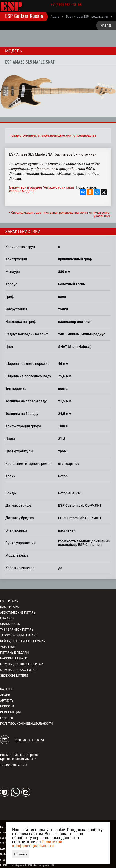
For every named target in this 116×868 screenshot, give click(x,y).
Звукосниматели (14, 676)
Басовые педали (14, 658)
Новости (7, 706)
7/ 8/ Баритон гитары (17, 630)
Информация (10, 712)
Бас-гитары (10, 607)
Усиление (8, 647)
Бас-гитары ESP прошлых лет (87, 17)
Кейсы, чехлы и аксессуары (23, 641)
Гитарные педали (14, 653)
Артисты (7, 701)
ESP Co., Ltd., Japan (11, 865)
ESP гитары (9, 601)
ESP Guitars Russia (24, 17)
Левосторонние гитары (19, 635)
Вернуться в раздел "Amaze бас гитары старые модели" (41, 189)
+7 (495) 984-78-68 (66, 5)
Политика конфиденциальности (26, 724)
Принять (21, 854)
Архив (55, 17)
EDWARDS (7, 618)
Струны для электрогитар (21, 664)
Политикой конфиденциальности (37, 844)
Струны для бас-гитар (18, 670)
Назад (106, 26)
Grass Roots (10, 624)
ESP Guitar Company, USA (40, 865)
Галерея (6, 718)
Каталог (7, 689)
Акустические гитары (18, 613)
